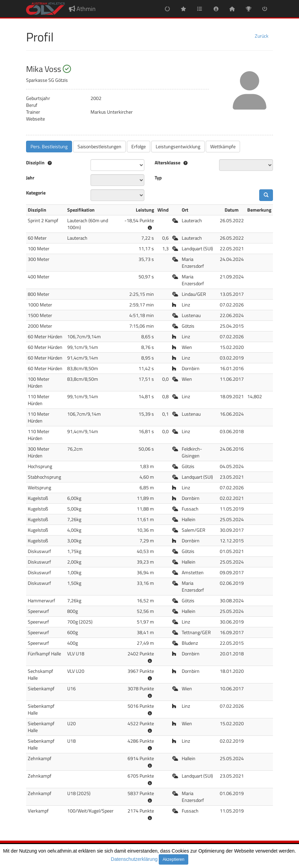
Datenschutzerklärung (134, 859)
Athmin (82, 9)
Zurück (262, 36)
